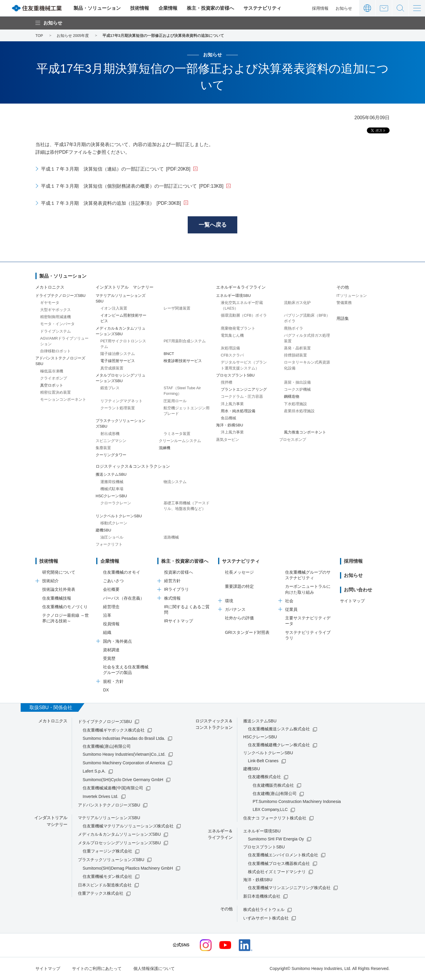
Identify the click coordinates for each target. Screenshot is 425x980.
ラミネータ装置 (177, 434)
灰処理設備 (230, 349)
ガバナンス (235, 610)
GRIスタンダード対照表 (247, 633)
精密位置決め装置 (55, 393)
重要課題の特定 (239, 587)
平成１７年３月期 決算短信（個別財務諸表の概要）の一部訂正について (133, 186)
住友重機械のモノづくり (65, 607)
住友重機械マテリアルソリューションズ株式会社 (128, 827)
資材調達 (111, 650)
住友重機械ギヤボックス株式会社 (114, 731)
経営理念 (111, 607)
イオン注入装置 (114, 309)
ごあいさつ (113, 582)
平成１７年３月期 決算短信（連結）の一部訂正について (116, 169)
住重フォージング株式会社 (107, 852)
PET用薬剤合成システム (184, 342)
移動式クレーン (114, 524)
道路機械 (171, 538)
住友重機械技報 (57, 599)
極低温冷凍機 (52, 372)
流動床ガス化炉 (297, 303)
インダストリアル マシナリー (125, 288)
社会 (289, 601)
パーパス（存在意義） (124, 599)
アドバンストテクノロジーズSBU (109, 806)
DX (106, 691)
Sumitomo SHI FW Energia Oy (276, 840)
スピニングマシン (111, 441)
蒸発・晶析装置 (297, 349)
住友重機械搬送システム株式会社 (279, 730)
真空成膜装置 (112, 369)
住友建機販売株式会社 (273, 786)
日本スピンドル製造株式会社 (105, 886)
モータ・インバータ (57, 325)
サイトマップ (352, 602)
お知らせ (344, 8)
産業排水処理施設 (299, 412)
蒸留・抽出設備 (297, 383)
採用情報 (320, 8)
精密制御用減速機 (55, 317)
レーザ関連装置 (177, 309)
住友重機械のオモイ (122, 573)
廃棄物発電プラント (238, 329)
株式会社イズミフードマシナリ (277, 872)
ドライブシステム (55, 332)
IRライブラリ (176, 590)
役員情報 (111, 625)
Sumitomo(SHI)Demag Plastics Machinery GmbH (128, 869)
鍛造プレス (110, 389)
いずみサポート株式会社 (266, 919)
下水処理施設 (295, 404)
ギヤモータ (50, 303)
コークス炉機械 (297, 390)
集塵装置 (103, 448)
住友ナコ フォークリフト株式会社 (275, 819)
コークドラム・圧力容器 (242, 397)
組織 (107, 633)
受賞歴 (109, 659)
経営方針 (172, 582)
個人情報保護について (154, 969)
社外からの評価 (239, 619)
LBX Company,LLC (270, 810)
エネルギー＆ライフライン (241, 288)
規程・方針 (113, 682)
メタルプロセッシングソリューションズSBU (119, 843)
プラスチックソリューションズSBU (111, 860)
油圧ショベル (112, 538)
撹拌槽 (227, 383)
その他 (343, 288)
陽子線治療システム (118, 355)
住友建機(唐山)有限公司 (275, 794)
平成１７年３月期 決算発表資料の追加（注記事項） (111, 203)
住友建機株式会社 (264, 778)
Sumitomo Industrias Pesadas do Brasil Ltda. (124, 739)
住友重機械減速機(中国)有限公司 (113, 789)
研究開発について (59, 573)
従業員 (291, 610)
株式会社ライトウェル (264, 910)
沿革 (107, 616)
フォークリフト (109, 545)
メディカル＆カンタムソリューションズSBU (119, 835)
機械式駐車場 (112, 489)
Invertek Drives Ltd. (100, 797)
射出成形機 (110, 434)
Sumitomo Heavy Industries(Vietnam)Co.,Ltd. (124, 755)
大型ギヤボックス (55, 310)
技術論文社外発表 (59, 590)
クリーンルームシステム (180, 441)
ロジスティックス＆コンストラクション (133, 467)
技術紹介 (50, 582)
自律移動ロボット (55, 352)
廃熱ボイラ (294, 329)
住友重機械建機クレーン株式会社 (279, 746)
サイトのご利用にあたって (97, 969)
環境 (229, 601)
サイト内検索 (400, 8)
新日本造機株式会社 (262, 897)
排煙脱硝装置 (295, 356)
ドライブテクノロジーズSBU (105, 722)
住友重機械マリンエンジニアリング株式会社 (289, 888)
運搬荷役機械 (112, 482)
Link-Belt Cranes (263, 762)
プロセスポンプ (293, 440)
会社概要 (111, 590)
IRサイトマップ (179, 622)
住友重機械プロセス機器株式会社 (279, 864)
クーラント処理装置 (118, 409)
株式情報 (172, 599)
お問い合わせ (384, 8)
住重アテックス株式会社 (101, 894)
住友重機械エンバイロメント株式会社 (283, 855)
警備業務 (344, 303)
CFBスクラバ (232, 356)
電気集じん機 (232, 336)
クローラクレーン (116, 504)
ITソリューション (352, 296)
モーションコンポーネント (63, 400)
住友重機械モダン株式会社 (107, 877)
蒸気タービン (228, 440)
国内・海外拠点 (117, 642)
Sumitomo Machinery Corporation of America (124, 763)
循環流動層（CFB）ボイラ (244, 316)
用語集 (343, 319)
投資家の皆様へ (179, 573)
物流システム (175, 482)
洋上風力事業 (232, 404)
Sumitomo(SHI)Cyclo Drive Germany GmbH (123, 780)
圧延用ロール (175, 401)
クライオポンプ (54, 379)
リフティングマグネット (121, 401)
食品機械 (228, 419)
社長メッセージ (239, 573)
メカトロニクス (50, 288)
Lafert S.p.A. (94, 772)
